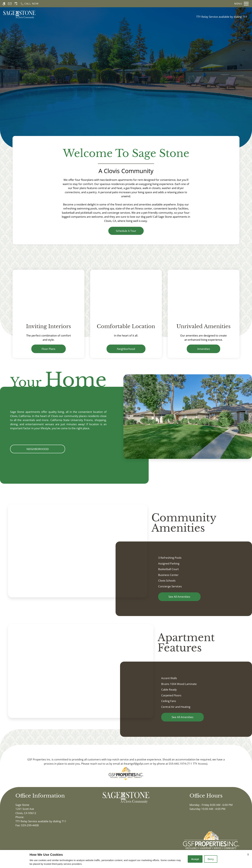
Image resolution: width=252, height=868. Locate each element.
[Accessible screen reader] (4, 4)
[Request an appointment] (16, 4)
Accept (195, 859)
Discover (126, 88)
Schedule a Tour (96, 14)
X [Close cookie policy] (248, 854)
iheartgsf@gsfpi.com (136, 764)
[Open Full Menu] (241, 4)
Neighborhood (126, 349)
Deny (211, 859)
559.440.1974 (177, 764)
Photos (141, 14)
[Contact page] (10, 4)
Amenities (204, 349)
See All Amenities (179, 597)
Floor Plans (122, 14)
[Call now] (29, 4)
